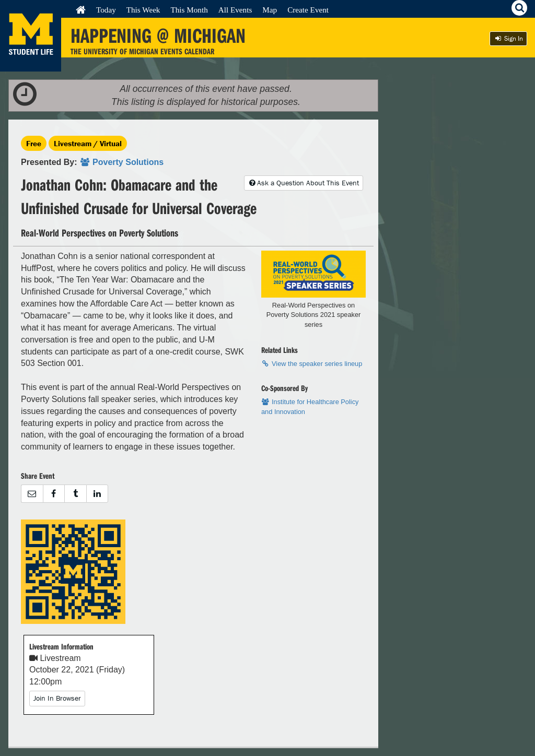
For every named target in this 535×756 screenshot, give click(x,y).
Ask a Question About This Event (304, 183)
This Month (189, 10)
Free (34, 143)
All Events (235, 10)
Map (270, 10)
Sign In (508, 38)
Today (106, 10)
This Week (143, 10)
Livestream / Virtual (88, 143)
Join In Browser (57, 698)
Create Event (308, 10)
